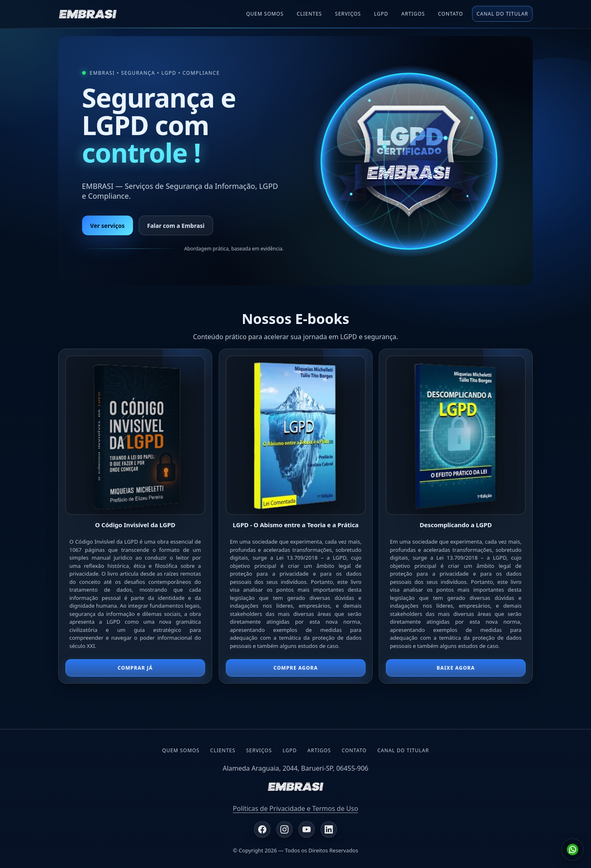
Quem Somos (265, 14)
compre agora (295, 668)
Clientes (309, 14)
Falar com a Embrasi (176, 226)
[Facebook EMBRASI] (262, 829)
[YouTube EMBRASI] (307, 829)
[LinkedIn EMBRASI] (329, 829)
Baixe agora (456, 668)
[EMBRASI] (88, 14)
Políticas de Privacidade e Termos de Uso (295, 808)
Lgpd (381, 14)
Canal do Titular (502, 14)
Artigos (413, 14)
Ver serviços (108, 226)
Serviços (348, 14)
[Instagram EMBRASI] (284, 829)
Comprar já (135, 668)
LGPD (290, 750)
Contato (450, 14)
